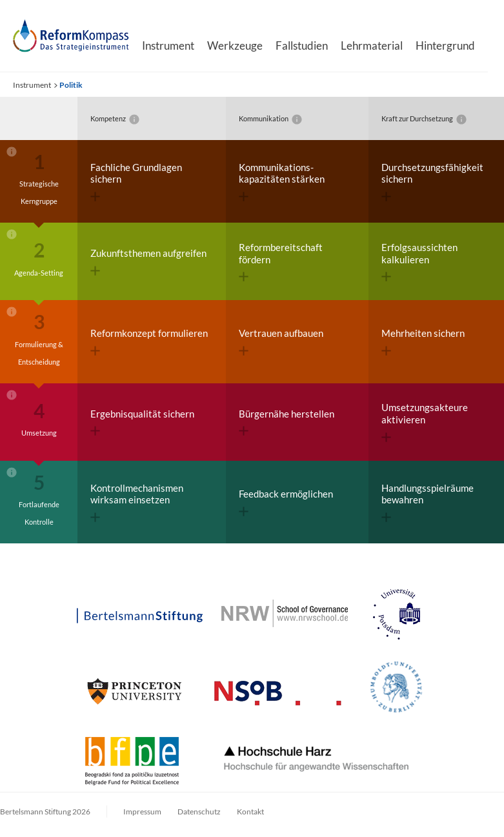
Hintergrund (445, 45)
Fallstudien (302, 45)
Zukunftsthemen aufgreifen (148, 261)
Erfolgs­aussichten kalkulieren (419, 262)
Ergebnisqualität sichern (142, 422)
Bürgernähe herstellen (287, 422)
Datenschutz (199, 812)
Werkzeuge (235, 45)
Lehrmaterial (372, 45)
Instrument (168, 45)
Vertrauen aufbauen (281, 341)
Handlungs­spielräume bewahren (428, 502)
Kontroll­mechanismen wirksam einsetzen (137, 502)
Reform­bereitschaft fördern (281, 262)
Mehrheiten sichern (423, 341)
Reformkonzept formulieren (149, 341)
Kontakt (250, 812)
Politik (71, 85)
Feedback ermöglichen (286, 502)
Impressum (142, 812)
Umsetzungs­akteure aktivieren (425, 422)
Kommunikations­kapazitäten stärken (282, 182)
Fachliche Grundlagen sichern (136, 182)
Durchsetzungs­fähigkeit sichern (432, 182)
